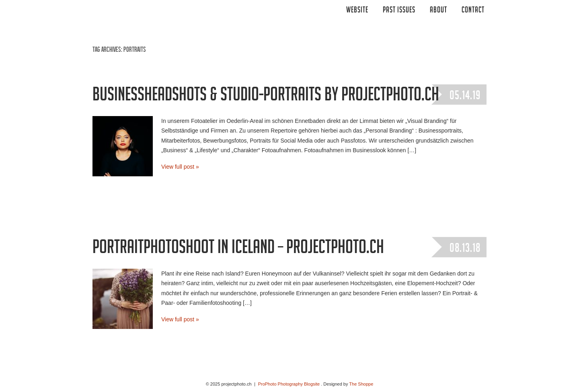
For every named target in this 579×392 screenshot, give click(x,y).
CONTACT (473, 11)
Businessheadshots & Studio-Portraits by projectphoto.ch (266, 97)
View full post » (180, 167)
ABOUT (438, 11)
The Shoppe (361, 384)
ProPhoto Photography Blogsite (289, 384)
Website (357, 11)
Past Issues (399, 11)
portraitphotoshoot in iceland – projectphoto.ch (238, 249)
